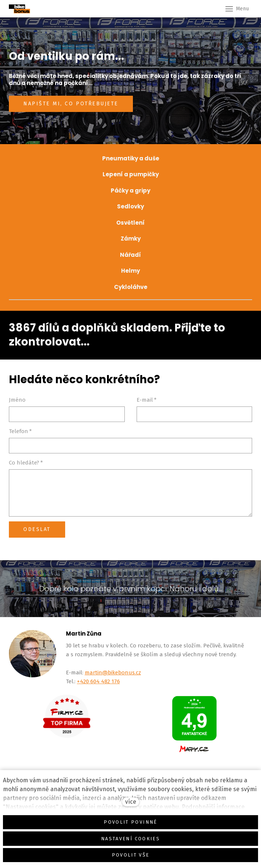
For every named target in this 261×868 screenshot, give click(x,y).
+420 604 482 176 (98, 681)
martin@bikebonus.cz (113, 673)
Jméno (17, 400)
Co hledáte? (26, 463)
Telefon (20, 431)
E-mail (147, 400)
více (131, 802)
